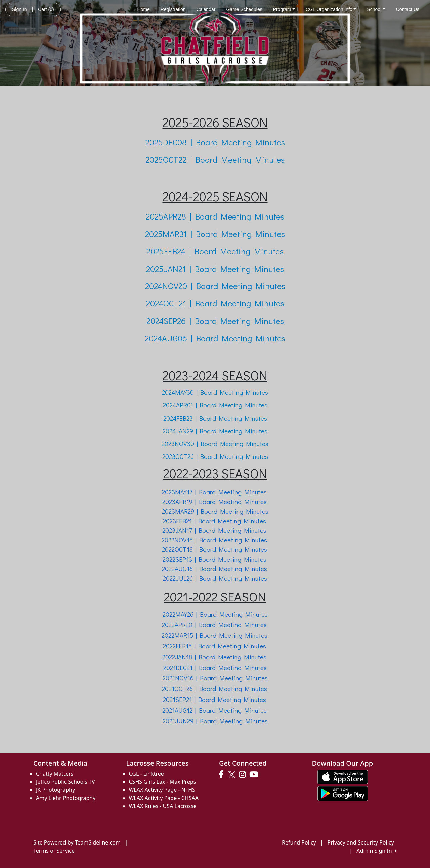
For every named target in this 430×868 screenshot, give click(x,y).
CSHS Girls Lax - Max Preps (163, 782)
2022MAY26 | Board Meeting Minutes (215, 614)
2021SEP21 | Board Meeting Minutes (214, 699)
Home (143, 9)
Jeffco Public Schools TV (66, 782)
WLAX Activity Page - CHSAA (164, 798)
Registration (173, 9)
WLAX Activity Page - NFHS (162, 790)
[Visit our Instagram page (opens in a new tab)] (244, 775)
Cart (46, 9)
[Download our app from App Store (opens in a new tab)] (343, 776)
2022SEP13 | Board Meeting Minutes (214, 559)
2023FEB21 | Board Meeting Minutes (214, 521)
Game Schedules (244, 9)
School (376, 9)
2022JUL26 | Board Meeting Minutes (215, 578)
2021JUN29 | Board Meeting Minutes (215, 721)
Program (284, 9)
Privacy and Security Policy (361, 842)
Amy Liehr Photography (66, 798)
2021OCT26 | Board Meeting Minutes (214, 689)
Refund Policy (299, 842)
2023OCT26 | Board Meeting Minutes (215, 456)
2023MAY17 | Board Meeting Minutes (214, 492)
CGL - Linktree (146, 774)
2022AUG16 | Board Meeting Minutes (215, 568)
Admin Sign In (377, 851)
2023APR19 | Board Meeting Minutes (214, 502)
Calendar (206, 9)
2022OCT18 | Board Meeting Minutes (214, 549)
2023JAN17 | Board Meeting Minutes (214, 530)
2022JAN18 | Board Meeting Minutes (214, 657)
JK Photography (55, 790)
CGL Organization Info (331, 9)
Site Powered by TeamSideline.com (77, 842)
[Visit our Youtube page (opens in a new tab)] (255, 775)
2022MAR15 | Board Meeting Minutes (214, 635)
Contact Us (408, 9)
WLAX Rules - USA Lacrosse (163, 806)
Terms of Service (54, 851)
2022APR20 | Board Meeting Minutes (214, 624)
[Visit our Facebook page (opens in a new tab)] (223, 775)
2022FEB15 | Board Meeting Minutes (214, 646)
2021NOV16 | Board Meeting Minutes (215, 678)
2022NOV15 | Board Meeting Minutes (214, 540)
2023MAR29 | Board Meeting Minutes (215, 511)
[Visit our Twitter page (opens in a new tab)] (233, 775)
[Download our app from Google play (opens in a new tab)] (343, 793)
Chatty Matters (55, 774)
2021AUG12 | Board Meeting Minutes (214, 710)
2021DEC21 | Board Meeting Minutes (215, 667)
